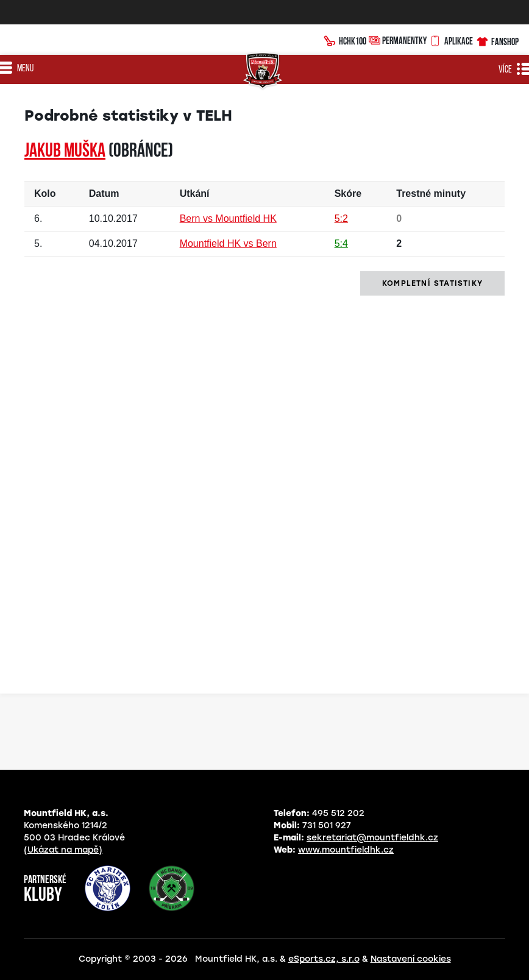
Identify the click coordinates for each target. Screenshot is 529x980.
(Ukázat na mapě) (63, 850)
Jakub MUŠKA (65, 152)
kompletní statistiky (432, 283)
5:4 (341, 243)
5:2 (341, 218)
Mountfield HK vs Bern (228, 243)
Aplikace (451, 40)
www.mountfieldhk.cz (346, 850)
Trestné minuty (431, 194)
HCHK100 (346, 40)
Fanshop (497, 40)
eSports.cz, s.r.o (324, 959)
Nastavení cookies (411, 959)
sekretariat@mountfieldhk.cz (372, 838)
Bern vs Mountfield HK (228, 218)
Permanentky (398, 40)
